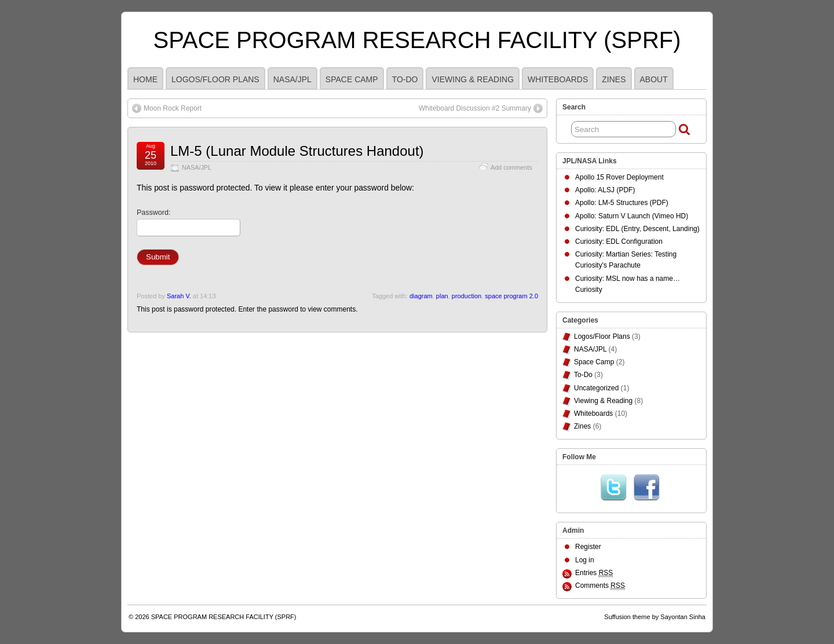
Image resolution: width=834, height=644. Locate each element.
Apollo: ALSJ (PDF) (605, 190)
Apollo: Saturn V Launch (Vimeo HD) (632, 216)
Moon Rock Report (173, 108)
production (467, 296)
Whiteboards (558, 79)
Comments (600, 586)
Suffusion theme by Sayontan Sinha (655, 617)
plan (442, 296)
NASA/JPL (292, 79)
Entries (594, 573)
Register (588, 547)
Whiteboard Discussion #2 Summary (475, 108)
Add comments (511, 167)
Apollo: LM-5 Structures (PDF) (622, 203)
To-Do (405, 79)
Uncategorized (596, 388)
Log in (585, 560)
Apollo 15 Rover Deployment (619, 177)
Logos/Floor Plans (215, 79)
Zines (614, 79)
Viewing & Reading (473, 79)
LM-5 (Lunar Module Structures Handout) (297, 151)
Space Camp (352, 79)
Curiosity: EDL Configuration (619, 241)
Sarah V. (179, 296)
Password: (189, 222)
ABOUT (654, 79)
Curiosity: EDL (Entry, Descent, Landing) (637, 229)
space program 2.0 (511, 296)
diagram (421, 296)
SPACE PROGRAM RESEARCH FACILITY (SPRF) (417, 40)
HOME (145, 79)
